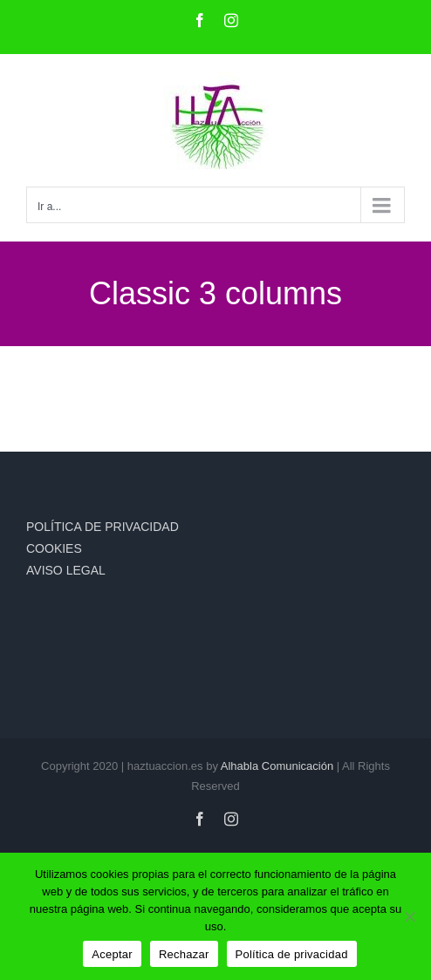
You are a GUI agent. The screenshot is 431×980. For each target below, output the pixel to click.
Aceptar (112, 954)
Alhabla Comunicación (277, 766)
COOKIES (54, 548)
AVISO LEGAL (66, 570)
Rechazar (184, 954)
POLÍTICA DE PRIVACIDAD (103, 527)
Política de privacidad (292, 954)
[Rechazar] (409, 916)
